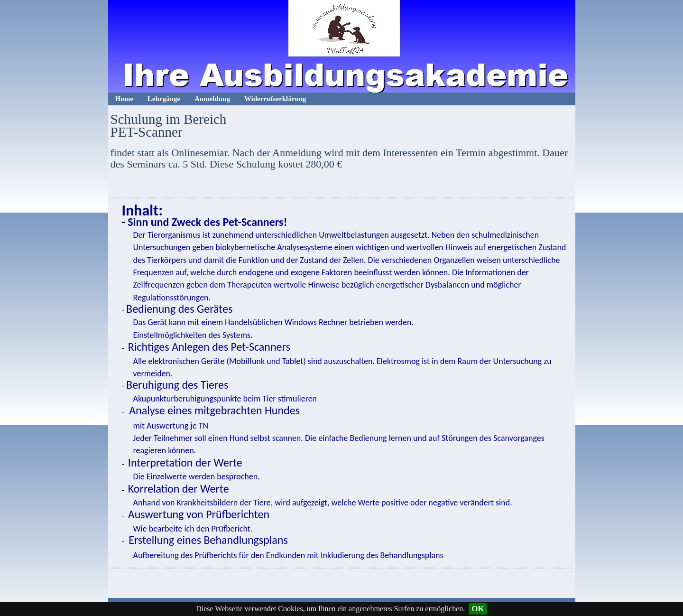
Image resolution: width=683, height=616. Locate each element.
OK (478, 609)
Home (124, 99)
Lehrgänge (164, 99)
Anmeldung (212, 99)
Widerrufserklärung (275, 99)
